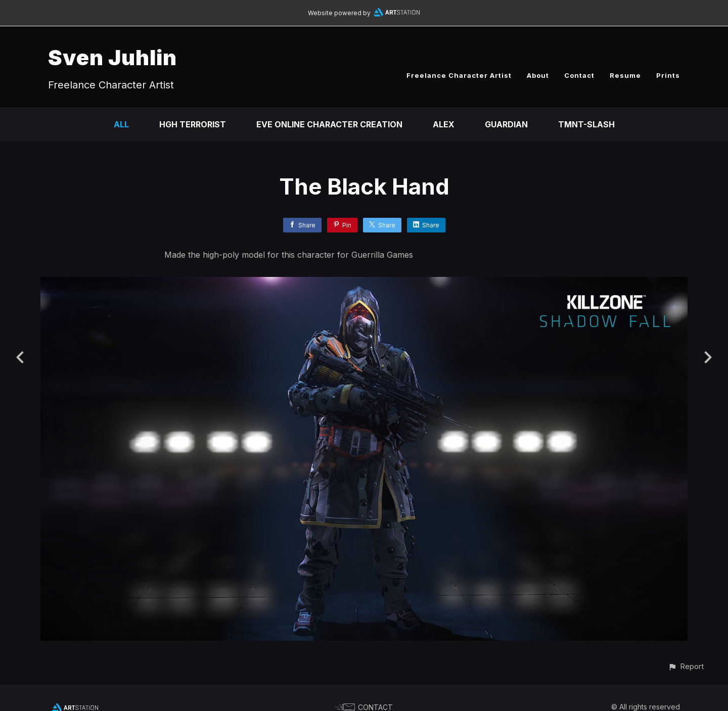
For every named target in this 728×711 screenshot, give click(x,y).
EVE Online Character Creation (329, 124)
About (538, 75)
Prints (668, 75)
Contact (579, 75)
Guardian (506, 124)
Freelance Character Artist (459, 75)
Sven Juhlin (112, 57)
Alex (444, 124)
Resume (625, 75)
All (121, 124)
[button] (686, 666)
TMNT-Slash (586, 124)
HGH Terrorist (193, 124)
